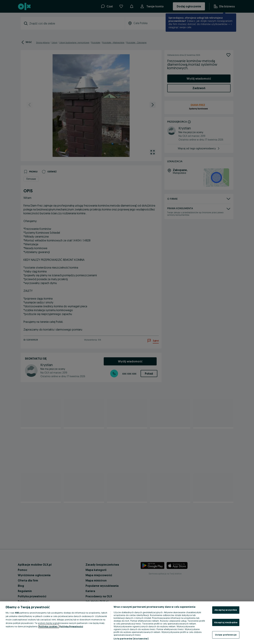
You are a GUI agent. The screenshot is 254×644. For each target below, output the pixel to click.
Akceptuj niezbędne (226, 622)
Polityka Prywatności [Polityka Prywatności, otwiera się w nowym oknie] (71, 626)
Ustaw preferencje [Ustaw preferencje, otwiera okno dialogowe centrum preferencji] (226, 635)
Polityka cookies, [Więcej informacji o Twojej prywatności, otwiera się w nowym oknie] (49, 626)
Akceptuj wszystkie (226, 610)
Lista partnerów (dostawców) (131, 639)
